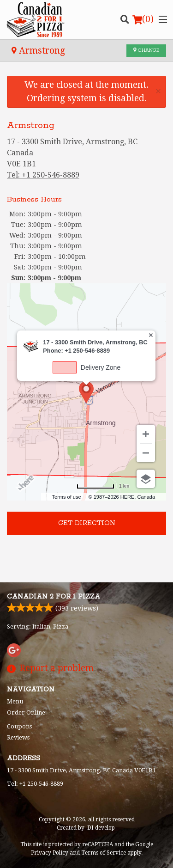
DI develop (101, 828)
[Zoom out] (146, 453)
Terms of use (67, 497)
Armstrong (38, 51)
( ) (143, 19)
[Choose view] (146, 479)
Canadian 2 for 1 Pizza (54, 597)
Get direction (87, 523)
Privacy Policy (50, 853)
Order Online (26, 712)
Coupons (19, 726)
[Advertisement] (86, 556)
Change (146, 50)
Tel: (43, 175)
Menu (15, 701)
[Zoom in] (146, 434)
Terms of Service (104, 853)
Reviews (18, 737)
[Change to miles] (103, 486)
